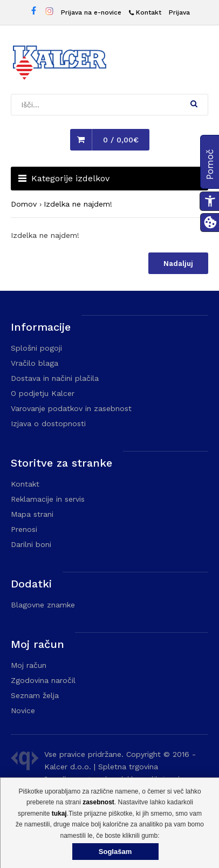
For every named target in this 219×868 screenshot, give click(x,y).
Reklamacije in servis (48, 499)
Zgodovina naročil (43, 680)
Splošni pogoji (36, 348)
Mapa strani (32, 514)
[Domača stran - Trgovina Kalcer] (59, 64)
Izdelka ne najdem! (78, 204)
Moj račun (29, 665)
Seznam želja (35, 695)
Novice (23, 710)
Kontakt (25, 484)
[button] (194, 104)
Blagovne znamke (43, 605)
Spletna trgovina (128, 767)
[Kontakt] (145, 13)
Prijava (179, 12)
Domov (24, 204)
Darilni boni (31, 544)
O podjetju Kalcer (43, 393)
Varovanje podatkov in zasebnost (71, 408)
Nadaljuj (178, 264)
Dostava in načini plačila (55, 378)
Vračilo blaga (35, 363)
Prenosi (24, 529)
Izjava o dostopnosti (48, 423)
